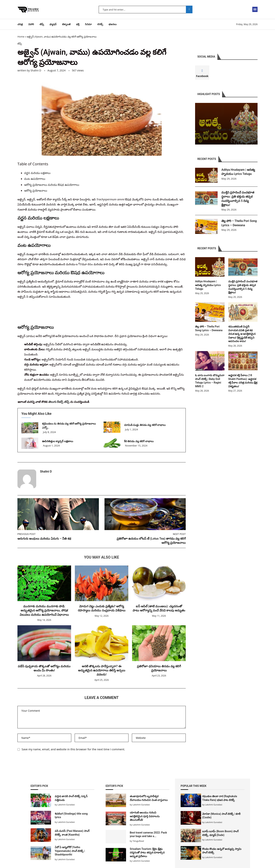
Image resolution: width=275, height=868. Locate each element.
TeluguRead (138, 841)
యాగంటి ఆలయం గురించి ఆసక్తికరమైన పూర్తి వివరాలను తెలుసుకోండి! (145, 816)
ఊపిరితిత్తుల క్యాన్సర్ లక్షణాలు (58, 441)
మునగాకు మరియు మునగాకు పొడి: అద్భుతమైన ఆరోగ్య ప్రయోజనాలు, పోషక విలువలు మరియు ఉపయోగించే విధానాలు (44, 610)
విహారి (31, 24)
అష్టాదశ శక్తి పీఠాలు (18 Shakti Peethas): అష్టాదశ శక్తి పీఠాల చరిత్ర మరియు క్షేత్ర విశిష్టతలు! (243, 381)
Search (189, 9)
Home (21, 37)
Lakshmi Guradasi (214, 805)
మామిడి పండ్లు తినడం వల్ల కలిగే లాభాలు (145, 425)
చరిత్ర (20, 24)
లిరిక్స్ (100, 24)
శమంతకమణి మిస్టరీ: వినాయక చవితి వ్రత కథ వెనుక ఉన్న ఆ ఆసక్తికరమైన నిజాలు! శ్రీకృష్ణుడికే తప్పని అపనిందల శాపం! (242, 334)
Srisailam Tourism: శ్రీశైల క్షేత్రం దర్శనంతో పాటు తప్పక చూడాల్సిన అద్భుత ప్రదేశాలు (147, 853)
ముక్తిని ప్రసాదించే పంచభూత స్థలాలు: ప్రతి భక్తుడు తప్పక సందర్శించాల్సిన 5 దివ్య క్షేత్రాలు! (238, 199)
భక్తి (78, 24)
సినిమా (88, 24)
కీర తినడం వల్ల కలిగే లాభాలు (139, 441)
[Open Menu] (255, 9)
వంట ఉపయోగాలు (35, 179)
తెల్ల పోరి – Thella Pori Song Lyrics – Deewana (239, 223)
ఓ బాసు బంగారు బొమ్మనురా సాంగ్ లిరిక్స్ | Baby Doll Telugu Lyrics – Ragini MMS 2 (210, 381)
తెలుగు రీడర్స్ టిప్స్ (59, 402)
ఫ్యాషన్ (53, 24)
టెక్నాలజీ (66, 24)
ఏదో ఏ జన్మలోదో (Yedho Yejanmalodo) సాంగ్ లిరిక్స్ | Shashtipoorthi (70, 851)
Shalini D (36, 70)
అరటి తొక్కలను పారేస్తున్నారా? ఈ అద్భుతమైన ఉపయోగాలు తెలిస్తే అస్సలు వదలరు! (102, 670)
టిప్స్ (42, 24)
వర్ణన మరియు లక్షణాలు (37, 173)
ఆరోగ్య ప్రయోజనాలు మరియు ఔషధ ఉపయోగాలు (52, 185)
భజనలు (113, 24)
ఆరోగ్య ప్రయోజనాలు (36, 190)
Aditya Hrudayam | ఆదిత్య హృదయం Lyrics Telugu (238, 172)
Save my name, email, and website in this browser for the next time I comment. (73, 749)
